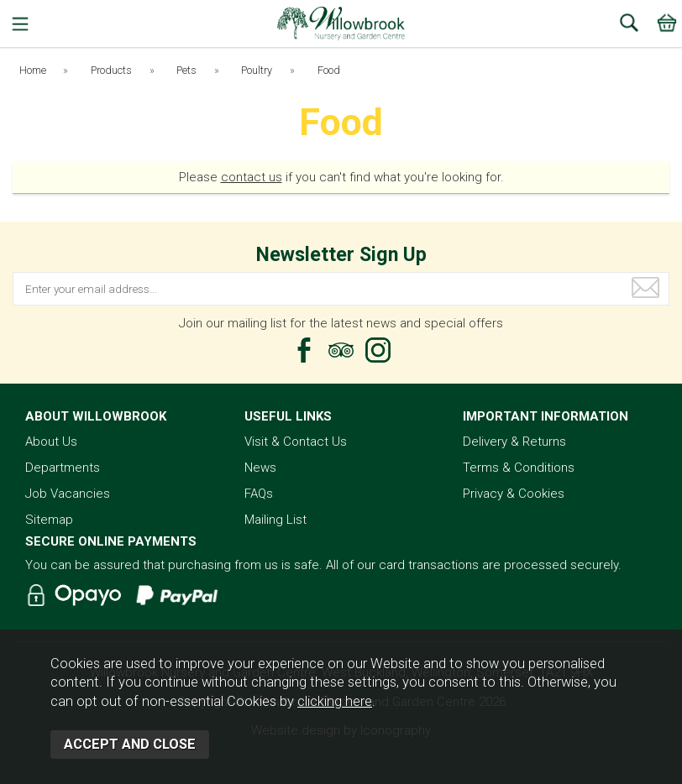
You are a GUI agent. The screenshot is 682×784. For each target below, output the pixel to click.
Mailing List (275, 520)
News (260, 468)
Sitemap (49, 520)
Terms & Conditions (519, 468)
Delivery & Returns (514, 442)
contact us (252, 177)
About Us (51, 442)
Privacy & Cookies (514, 494)
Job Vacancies (68, 494)
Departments (63, 468)
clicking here (335, 701)
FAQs (259, 494)
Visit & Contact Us (296, 442)
